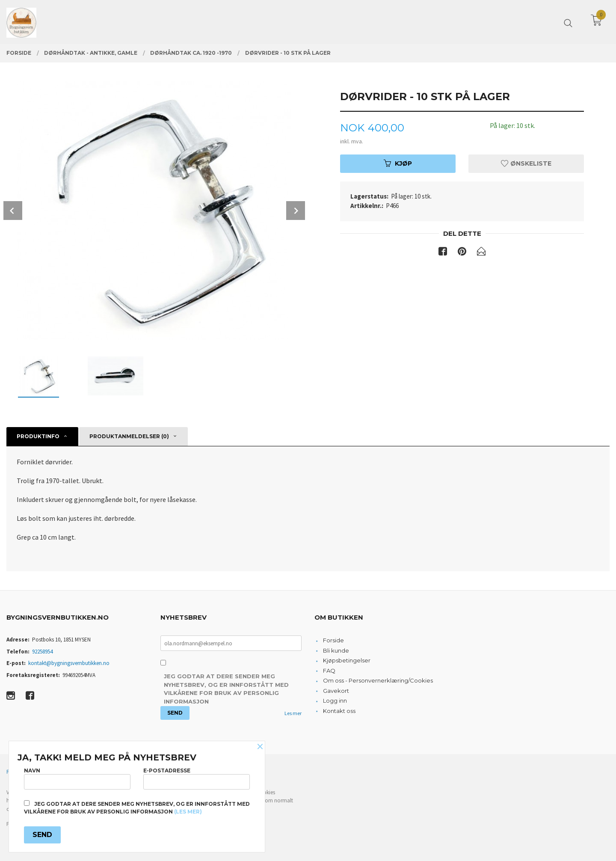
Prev (13, 211)
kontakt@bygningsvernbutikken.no (69, 663)
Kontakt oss (339, 711)
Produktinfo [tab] (38, 436)
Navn (77, 778)
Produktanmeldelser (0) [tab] (129, 436)
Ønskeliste (526, 163)
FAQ (329, 671)
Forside (333, 640)
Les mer (293, 713)
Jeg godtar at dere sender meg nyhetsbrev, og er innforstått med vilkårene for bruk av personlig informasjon (226, 689)
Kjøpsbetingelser (347, 660)
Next (296, 211)
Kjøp (398, 163)
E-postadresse (197, 778)
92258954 (42, 652)
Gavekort (336, 691)
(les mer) (188, 812)
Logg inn (335, 701)
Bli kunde (336, 650)
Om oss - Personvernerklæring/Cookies (378, 680)
